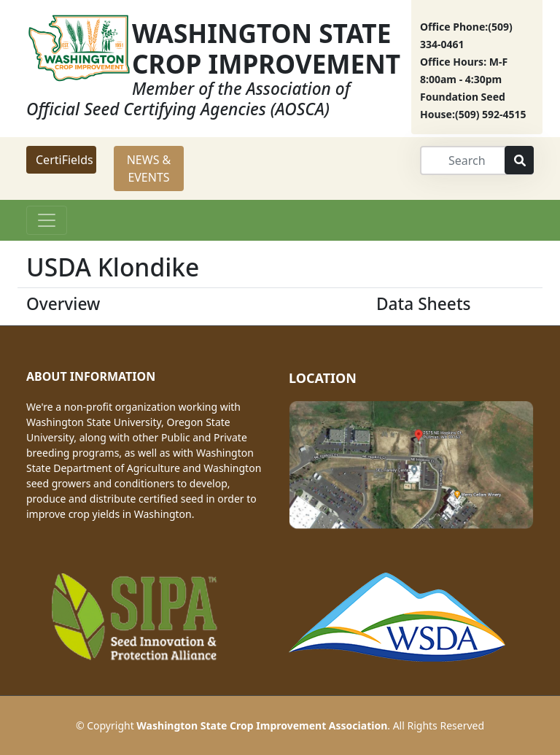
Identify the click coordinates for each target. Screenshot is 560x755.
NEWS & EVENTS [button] (149, 169)
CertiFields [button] (65, 160)
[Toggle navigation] (47, 220)
